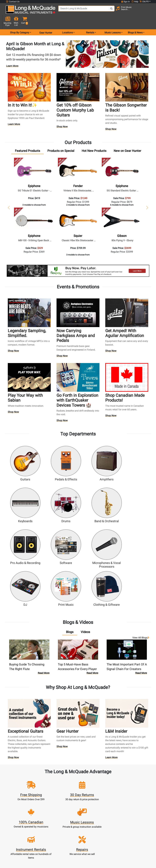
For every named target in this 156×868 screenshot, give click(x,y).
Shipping (61, 831)
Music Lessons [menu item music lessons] (113, 22)
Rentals (61, 805)
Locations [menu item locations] (67, 22)
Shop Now (62, 116)
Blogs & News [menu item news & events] (135, 22)
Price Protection (83, 831)
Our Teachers (83, 849)
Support (61, 820)
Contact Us (13, 2)
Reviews (105, 827)
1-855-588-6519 (12, 806)
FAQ (105, 801)
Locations (105, 805)
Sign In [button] (125, 2)
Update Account (39, 812)
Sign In (39, 801)
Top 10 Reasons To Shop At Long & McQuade (123, 787)
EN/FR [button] (144, 2)
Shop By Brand (105, 823)
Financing (61, 823)
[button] (150, 11)
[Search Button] (106, 11)
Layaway (61, 827)
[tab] (27, 140)
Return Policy (83, 845)
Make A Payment (39, 816)
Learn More (12, 55)
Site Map (105, 820)
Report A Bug (105, 831)
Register (39, 805)
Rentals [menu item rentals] (90, 22)
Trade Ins (61, 816)
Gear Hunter (46, 22)
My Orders (39, 820)
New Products (61, 801)
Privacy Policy (83, 842)
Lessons (61, 809)
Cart (39, 809)
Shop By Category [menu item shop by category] (20, 22)
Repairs (61, 812)
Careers (105, 816)
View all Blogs (141, 583)
